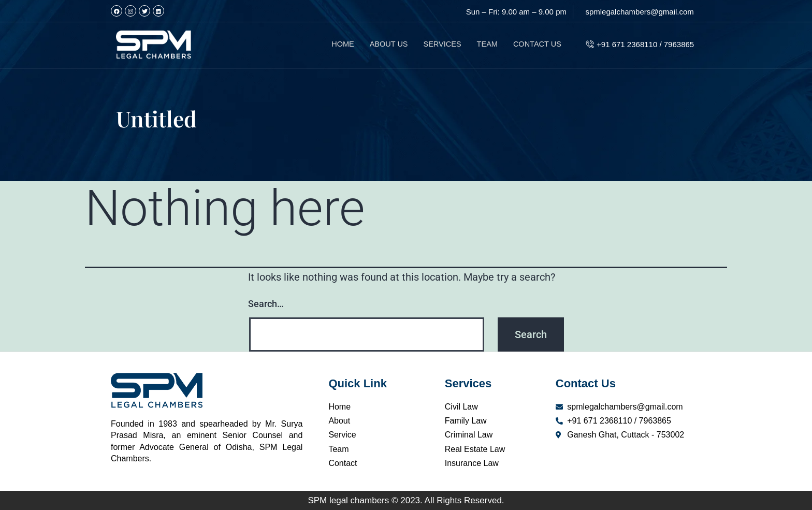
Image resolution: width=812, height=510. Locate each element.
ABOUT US (384, 44)
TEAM (485, 44)
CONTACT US (536, 44)
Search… (266, 304)
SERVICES (439, 44)
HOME (337, 44)
